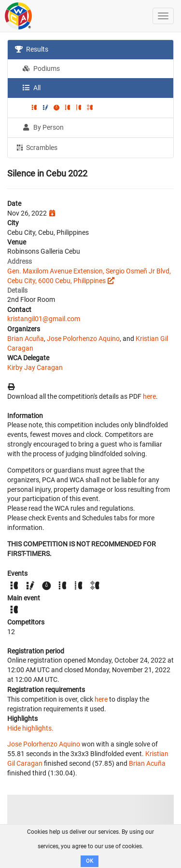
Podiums (41, 68)
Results (32, 49)
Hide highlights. (30, 728)
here (149, 396)
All (31, 88)
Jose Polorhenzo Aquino (83, 339)
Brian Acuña (26, 339)
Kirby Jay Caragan (35, 367)
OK (90, 861)
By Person (43, 127)
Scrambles (36, 147)
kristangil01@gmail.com (44, 319)
